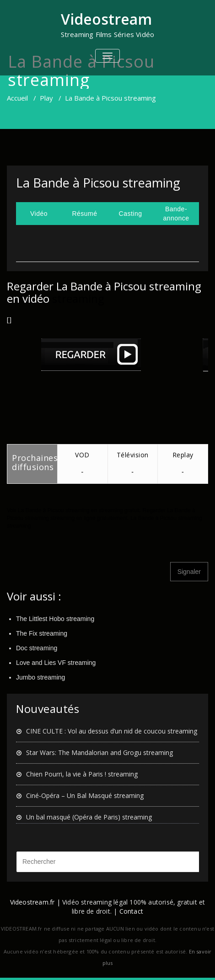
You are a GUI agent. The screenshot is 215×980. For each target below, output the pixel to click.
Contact (131, 911)
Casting (131, 214)
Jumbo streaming (40, 677)
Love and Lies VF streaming (56, 663)
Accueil (17, 98)
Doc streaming (37, 648)
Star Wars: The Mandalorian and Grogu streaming (99, 752)
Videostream (106, 19)
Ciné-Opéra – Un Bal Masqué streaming (85, 795)
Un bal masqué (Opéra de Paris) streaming (89, 817)
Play (46, 98)
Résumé (84, 214)
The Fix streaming (42, 633)
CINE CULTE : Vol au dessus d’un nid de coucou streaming (112, 731)
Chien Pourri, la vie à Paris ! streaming (82, 774)
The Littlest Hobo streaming (55, 619)
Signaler (189, 572)
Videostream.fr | (35, 902)
